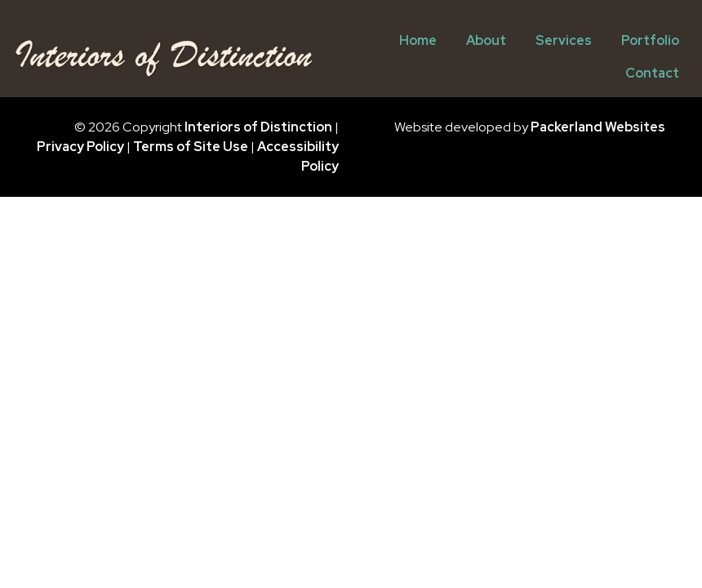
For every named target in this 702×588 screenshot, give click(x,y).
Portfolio (650, 40)
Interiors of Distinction (258, 127)
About (486, 40)
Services (564, 40)
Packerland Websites (598, 127)
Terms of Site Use (191, 147)
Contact (652, 73)
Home (418, 40)
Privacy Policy (80, 147)
